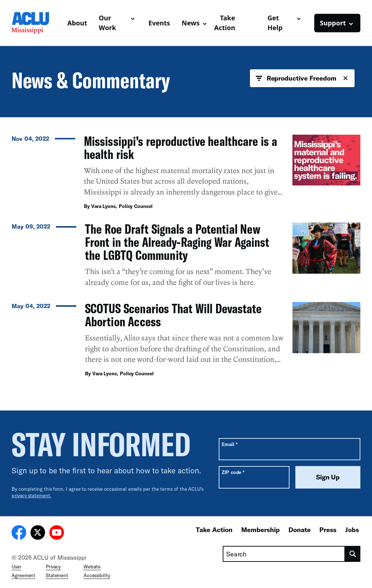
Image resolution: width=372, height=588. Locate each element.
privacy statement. (31, 495)
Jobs (352, 530)
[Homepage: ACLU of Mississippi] (37, 23)
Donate (300, 530)
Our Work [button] (108, 23)
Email (229, 444)
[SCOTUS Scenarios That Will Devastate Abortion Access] (186, 342)
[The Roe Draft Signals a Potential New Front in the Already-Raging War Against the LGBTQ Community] (186, 258)
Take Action (225, 23)
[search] (353, 554)
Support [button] (333, 23)
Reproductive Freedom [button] (302, 78)
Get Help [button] (275, 23)
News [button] (191, 23)
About (77, 23)
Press (328, 530)
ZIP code (233, 472)
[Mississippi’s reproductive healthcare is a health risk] (186, 174)
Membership (260, 530)
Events (159, 23)
